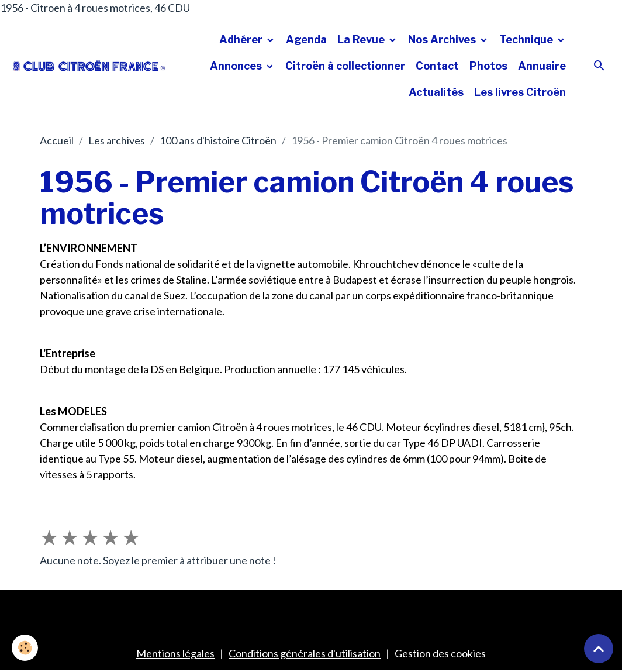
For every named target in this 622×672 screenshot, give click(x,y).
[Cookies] (25, 648)
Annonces (237, 66)
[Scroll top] (599, 649)
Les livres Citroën (520, 92)
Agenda (306, 39)
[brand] (89, 66)
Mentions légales (175, 653)
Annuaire (542, 66)
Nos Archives (443, 39)
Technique (527, 39)
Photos (488, 66)
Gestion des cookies (440, 653)
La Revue (362, 39)
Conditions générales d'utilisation (305, 653)
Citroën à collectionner (345, 66)
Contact (437, 66)
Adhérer (242, 39)
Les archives (117, 140)
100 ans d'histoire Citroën (218, 140)
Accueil (57, 140)
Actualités (436, 92)
